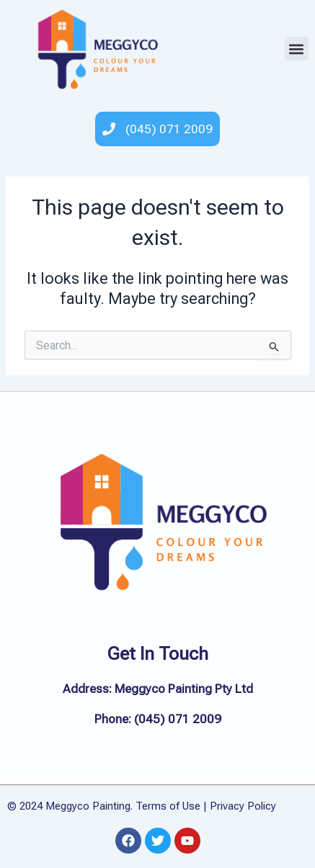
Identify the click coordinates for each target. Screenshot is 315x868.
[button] (297, 49)
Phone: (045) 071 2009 (158, 719)
